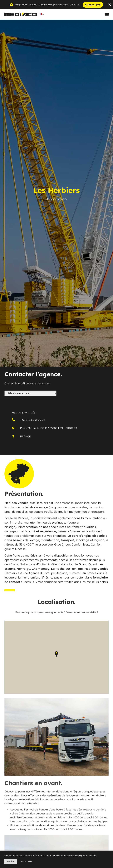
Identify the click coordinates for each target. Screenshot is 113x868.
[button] (107, 15)
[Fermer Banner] (110, 5)
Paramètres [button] (10, 861)
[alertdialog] (56, 5)
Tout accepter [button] (26, 861)
